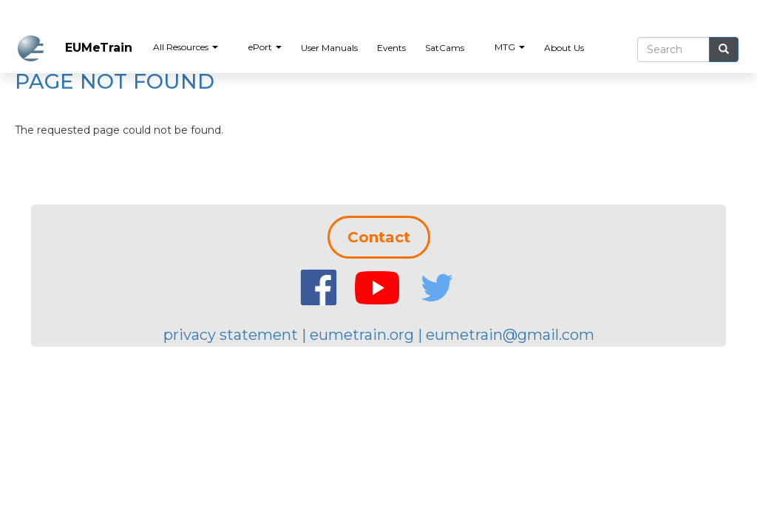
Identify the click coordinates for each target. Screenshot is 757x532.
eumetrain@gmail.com (510, 335)
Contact (379, 237)
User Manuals (329, 48)
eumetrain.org (362, 335)
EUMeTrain (99, 48)
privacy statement (231, 335)
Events (391, 48)
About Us (564, 48)
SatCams (445, 48)
